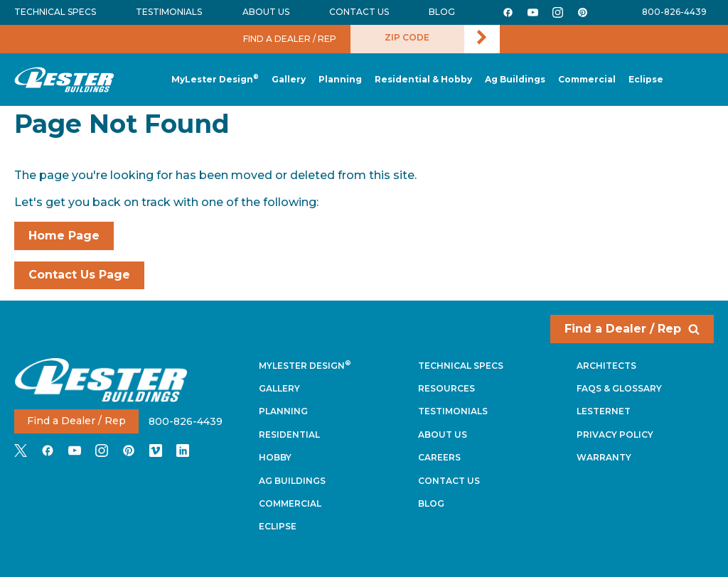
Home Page (64, 236)
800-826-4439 (674, 12)
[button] (340, 80)
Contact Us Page (79, 275)
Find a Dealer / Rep (632, 329)
